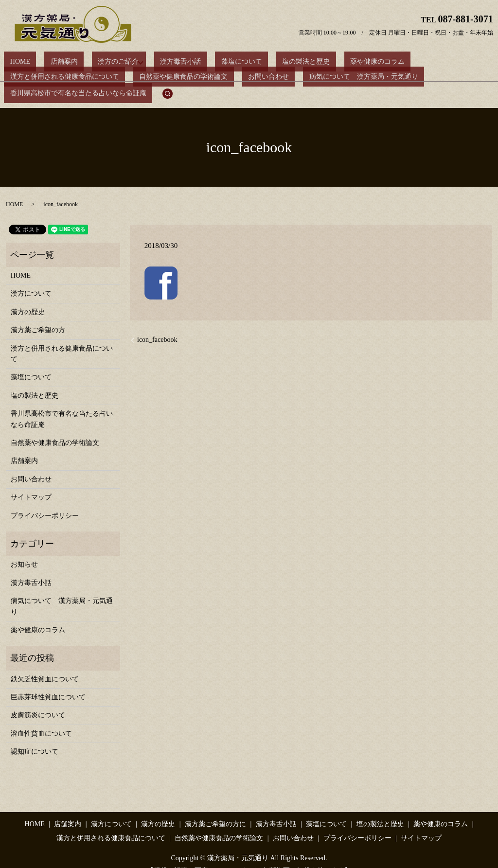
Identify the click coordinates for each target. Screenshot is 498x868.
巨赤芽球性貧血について (48, 682)
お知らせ (24, 549)
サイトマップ (31, 482)
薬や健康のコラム (308, 62)
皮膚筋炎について (38, 700)
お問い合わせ (121, 78)
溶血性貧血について (41, 718)
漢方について (31, 278)
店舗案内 (46, 62)
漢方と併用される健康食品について (398, 62)
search (419, 78)
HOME (14, 62)
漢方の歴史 (28, 296)
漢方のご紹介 (88, 62)
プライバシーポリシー (45, 500)
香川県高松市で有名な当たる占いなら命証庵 (335, 78)
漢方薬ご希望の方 (38, 314)
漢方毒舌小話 (147, 62)
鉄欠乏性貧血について (45, 664)
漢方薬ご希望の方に (215, 808)
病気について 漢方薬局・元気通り (204, 78)
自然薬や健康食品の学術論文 (48, 78)
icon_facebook (157, 324)
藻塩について (196, 62)
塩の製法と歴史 (249, 62)
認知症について (35, 736)
